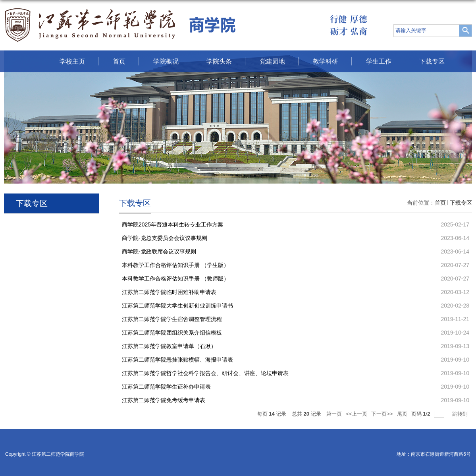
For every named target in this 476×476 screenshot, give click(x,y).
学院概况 (166, 61)
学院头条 (219, 61)
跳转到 (461, 414)
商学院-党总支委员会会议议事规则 (165, 238)
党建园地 (272, 61)
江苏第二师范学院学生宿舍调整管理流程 (172, 319)
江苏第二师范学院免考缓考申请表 (164, 400)
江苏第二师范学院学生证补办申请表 (166, 387)
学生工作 (379, 61)
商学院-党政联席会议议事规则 (159, 252)
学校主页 (72, 61)
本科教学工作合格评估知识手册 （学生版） (175, 265)
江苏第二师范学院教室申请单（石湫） (169, 346)
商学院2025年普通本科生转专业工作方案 (172, 224)
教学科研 (326, 61)
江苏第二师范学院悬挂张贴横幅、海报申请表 (177, 360)
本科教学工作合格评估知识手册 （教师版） (175, 279)
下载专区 (432, 61)
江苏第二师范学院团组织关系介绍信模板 (172, 333)
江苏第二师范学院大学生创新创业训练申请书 (177, 306)
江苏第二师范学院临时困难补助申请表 (169, 292)
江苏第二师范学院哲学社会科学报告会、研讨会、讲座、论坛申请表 (205, 373)
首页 (119, 61)
